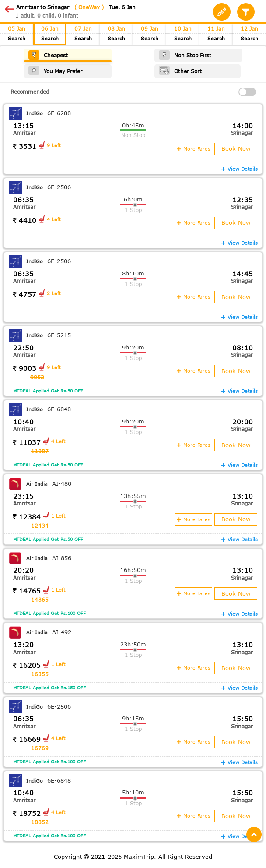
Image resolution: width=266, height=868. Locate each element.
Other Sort (180, 70)
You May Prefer (55, 70)
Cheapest (48, 55)
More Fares (193, 148)
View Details (239, 168)
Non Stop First (185, 55)
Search (17, 39)
